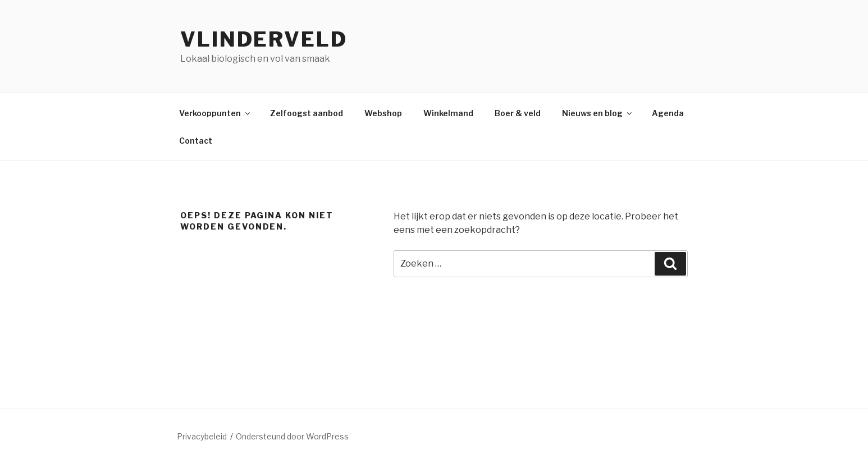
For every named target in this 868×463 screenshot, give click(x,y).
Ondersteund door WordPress (292, 436)
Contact (196, 141)
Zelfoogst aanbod (307, 113)
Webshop (383, 113)
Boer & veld (518, 113)
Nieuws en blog (598, 113)
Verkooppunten (215, 113)
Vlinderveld (264, 39)
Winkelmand (448, 113)
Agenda (668, 113)
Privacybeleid (202, 436)
